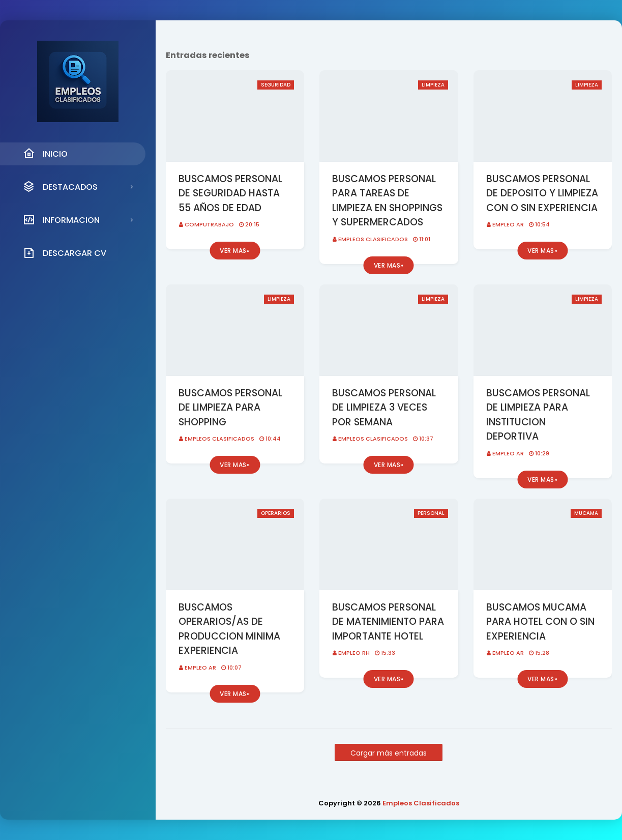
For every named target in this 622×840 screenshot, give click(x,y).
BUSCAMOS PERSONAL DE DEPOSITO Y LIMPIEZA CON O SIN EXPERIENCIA (542, 193)
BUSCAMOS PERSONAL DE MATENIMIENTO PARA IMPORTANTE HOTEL (388, 622)
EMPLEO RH (354, 653)
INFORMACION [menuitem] (61, 220)
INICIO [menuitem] (45, 154)
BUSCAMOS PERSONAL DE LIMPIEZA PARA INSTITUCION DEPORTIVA (538, 415)
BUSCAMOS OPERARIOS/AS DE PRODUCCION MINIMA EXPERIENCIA (229, 629)
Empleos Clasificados (373, 239)
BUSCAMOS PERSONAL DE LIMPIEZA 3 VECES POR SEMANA (384, 408)
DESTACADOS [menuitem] (60, 187)
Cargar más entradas (389, 753)
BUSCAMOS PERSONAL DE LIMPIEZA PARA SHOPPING (230, 408)
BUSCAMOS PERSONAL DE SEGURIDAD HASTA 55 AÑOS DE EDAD (230, 193)
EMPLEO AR (508, 224)
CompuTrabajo (209, 224)
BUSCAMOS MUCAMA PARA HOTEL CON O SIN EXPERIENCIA (540, 622)
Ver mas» (235, 251)
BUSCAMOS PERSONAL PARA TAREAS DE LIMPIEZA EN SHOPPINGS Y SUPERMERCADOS (387, 201)
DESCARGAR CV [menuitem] (65, 253)
